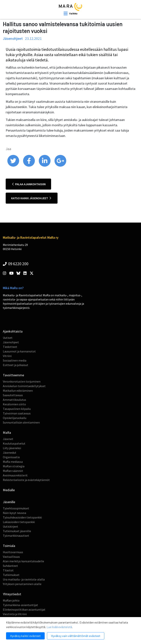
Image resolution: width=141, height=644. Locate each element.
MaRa (7, 433)
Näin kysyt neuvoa (14, 513)
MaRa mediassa (13, 462)
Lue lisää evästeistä (59, 627)
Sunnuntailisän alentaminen (21, 422)
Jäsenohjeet (11, 342)
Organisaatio (11, 457)
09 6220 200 (16, 264)
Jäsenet (8, 439)
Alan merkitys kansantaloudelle (23, 561)
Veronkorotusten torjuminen (22, 381)
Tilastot (8, 570)
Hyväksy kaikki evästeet (25, 636)
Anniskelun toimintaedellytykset (24, 386)
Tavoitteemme (13, 375)
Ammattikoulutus (14, 400)
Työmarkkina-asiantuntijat (20, 605)
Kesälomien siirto (14, 404)
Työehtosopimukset (16, 508)
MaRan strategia (14, 466)
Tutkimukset (11, 575)
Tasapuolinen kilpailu (17, 409)
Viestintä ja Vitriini (15, 614)
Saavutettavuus (13, 395)
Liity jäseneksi (12, 448)
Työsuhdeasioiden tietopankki (22, 517)
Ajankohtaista (13, 331)
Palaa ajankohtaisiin (29, 184)
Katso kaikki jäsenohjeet (31, 198)
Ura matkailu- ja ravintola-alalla (24, 579)
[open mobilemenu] (70, 13)
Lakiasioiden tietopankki (19, 522)
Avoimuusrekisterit (15, 475)
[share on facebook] (29, 166)
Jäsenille (9, 502)
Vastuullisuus (11, 557)
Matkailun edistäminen (18, 391)
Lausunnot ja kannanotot (19, 351)
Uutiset (8, 338)
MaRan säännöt (13, 471)
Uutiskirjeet (11, 526)
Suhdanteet (10, 566)
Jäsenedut (10, 453)
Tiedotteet (10, 347)
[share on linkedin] (45, 166)
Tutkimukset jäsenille (17, 531)
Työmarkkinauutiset (16, 536)
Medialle (9, 490)
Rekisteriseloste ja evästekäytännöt (26, 480)
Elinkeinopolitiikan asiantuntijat (24, 609)
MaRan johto (11, 600)
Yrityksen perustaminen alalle (22, 584)
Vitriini (7, 356)
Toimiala (9, 546)
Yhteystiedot (12, 594)
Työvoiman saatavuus (17, 413)
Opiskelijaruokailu (15, 418)
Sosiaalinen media (15, 360)
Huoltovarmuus (13, 552)
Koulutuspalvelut (14, 443)
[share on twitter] (14, 166)
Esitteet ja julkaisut (16, 365)
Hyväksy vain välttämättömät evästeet (76, 636)
